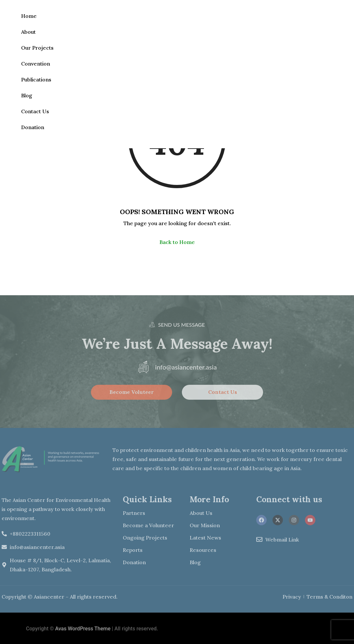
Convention (36, 64)
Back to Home (177, 242)
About (28, 32)
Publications (36, 79)
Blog (27, 95)
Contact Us (35, 111)
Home (29, 16)
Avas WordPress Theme (83, 629)
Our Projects (37, 48)
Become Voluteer (132, 392)
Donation (33, 127)
